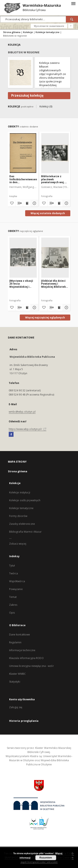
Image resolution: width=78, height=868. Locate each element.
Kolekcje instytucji (20, 492)
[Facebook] (11, 435)
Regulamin (15, 642)
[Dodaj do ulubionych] (12, 203)
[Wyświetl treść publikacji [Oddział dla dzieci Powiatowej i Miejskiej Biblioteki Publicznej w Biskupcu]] (59, 308)
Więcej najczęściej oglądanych (45, 318)
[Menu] (73, 3)
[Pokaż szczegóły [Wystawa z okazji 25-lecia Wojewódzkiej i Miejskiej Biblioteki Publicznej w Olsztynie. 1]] (34, 308)
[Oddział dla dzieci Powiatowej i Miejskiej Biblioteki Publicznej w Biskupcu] (54, 284)
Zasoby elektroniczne (22, 524)
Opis (12, 613)
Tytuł (12, 566)
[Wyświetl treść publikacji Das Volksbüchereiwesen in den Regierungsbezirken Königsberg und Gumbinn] (27, 203)
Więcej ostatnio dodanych (48, 213)
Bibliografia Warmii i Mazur (25, 532)
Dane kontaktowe (20, 635)
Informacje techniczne (22, 650)
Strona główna (12, 32)
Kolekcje (28, 32)
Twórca (14, 573)
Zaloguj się (16, 707)
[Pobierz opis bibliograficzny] (19, 203)
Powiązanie (16, 589)
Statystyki (15, 682)
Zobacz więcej (18, 544)
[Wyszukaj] (72, 19)
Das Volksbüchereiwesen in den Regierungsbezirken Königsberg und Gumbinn (23, 179)
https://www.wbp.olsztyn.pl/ (28, 429)
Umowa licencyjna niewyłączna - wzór (32, 666)
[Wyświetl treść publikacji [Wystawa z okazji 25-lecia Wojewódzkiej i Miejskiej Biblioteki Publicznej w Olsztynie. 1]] (27, 308)
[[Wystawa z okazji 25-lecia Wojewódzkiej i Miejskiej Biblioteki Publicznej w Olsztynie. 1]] (23, 258)
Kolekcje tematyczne (48, 32)
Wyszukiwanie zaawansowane (49, 26)
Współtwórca (17, 581)
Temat (13, 597)
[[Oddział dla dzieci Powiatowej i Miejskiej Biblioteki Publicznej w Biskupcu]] (55, 258)
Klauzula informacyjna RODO (26, 658)
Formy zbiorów (18, 516)
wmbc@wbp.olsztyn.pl (22, 412)
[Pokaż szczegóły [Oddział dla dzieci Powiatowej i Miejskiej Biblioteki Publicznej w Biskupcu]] (66, 308)
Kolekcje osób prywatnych (25, 500)
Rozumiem (46, 858)
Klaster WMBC (17, 674)
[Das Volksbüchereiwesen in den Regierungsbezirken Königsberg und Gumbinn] (23, 153)
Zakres (13, 605)
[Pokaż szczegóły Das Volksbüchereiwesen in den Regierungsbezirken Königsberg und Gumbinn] (34, 203)
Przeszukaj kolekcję (27, 96)
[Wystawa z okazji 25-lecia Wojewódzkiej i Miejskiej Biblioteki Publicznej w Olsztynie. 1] (22, 284)
